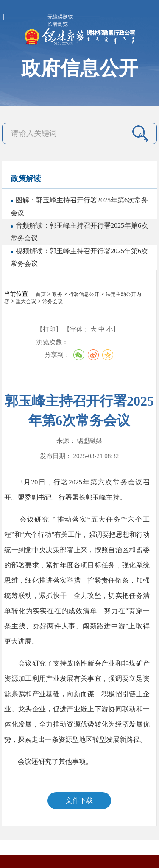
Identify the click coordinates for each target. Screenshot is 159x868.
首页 (41, 294)
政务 (57, 294)
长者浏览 (58, 24)
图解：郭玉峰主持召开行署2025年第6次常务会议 (79, 206)
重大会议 (26, 301)
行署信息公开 (84, 294)
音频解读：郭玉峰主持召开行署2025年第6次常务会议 (79, 232)
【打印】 (49, 329)
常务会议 (53, 301)
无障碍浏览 (60, 17)
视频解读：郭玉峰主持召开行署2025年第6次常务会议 (79, 257)
